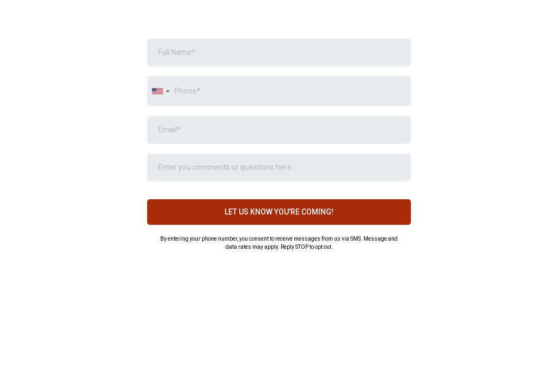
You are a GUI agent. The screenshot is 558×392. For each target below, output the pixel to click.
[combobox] (160, 91)
